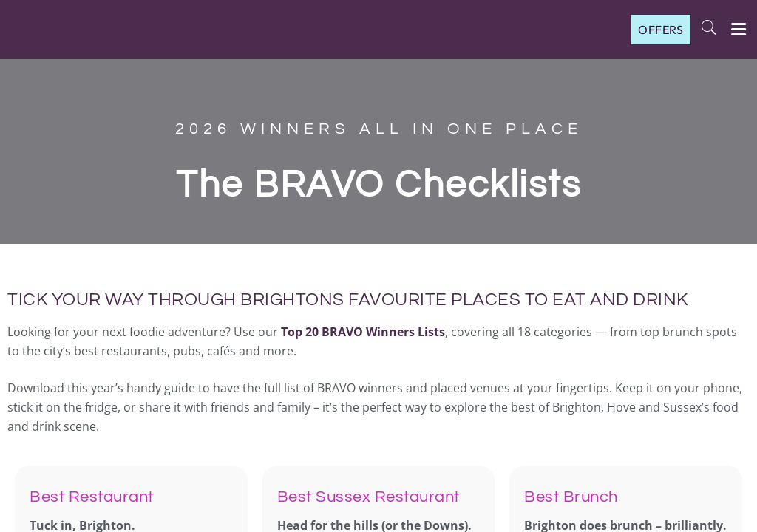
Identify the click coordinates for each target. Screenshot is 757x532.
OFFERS (661, 30)
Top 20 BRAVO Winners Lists (363, 332)
